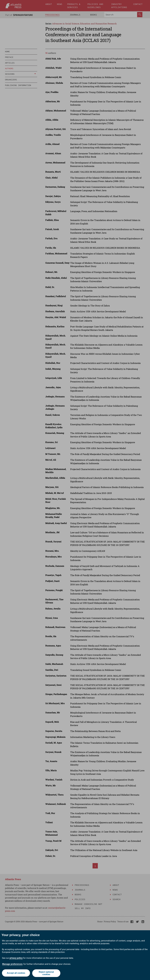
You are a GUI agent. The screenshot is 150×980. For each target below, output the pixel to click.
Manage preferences (12, 964)
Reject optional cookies (46, 973)
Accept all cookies (16, 973)
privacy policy (16, 958)
